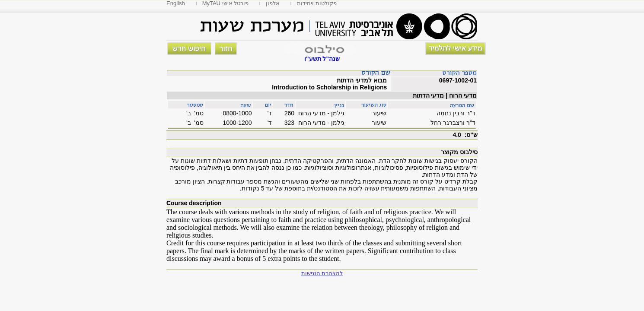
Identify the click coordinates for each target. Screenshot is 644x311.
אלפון (273, 3)
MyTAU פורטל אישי (226, 3)
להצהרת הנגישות (322, 273)
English (176, 3)
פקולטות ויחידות (317, 3)
